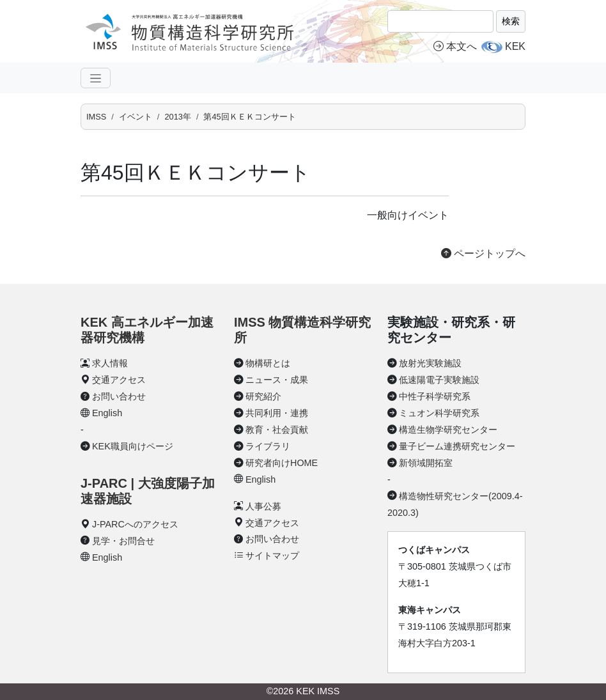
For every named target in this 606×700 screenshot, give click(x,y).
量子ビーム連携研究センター (457, 446)
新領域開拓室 (426, 463)
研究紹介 (263, 396)
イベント (136, 117)
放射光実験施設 (430, 363)
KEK (515, 46)
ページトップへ (483, 253)
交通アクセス (119, 380)
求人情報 (110, 363)
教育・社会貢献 (277, 430)
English (107, 413)
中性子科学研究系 (435, 396)
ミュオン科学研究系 (439, 413)
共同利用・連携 (277, 413)
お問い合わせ (119, 396)
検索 (511, 21)
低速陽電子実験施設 (439, 380)
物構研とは (268, 363)
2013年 (177, 117)
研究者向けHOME (282, 463)
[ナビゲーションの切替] (96, 78)
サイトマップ (272, 556)
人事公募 (263, 506)
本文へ (455, 46)
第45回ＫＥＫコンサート (249, 117)
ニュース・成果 (277, 380)
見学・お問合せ (123, 541)
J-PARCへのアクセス (135, 524)
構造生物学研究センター (448, 430)
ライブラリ (268, 446)
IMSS (96, 117)
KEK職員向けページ (133, 446)
